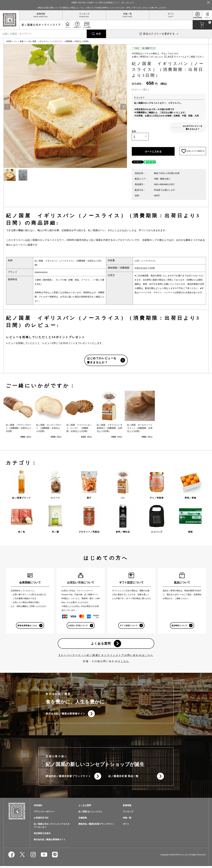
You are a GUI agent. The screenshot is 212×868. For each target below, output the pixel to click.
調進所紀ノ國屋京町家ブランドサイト (68, 778)
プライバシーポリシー (44, 813)
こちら (125, 663)
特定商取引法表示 (42, 835)
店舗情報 (83, 820)
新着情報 (41, 14)
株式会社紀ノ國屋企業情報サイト (66, 715)
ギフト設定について (129, 626)
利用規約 (38, 807)
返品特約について (179, 626)
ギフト (171, 14)
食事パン (23, 41)
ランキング (84, 14)
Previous (7, 107)
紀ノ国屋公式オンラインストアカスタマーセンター (52, 827)
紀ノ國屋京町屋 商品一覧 (123, 778)
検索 (98, 34)
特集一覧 (128, 14)
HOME (9, 41)
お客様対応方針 (41, 820)
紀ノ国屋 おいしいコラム (90, 813)
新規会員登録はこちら (27, 626)
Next (123, 107)
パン (16, 41)
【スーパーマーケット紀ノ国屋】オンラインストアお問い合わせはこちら (106, 657)
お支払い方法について (78, 626)
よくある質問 (101, 645)
